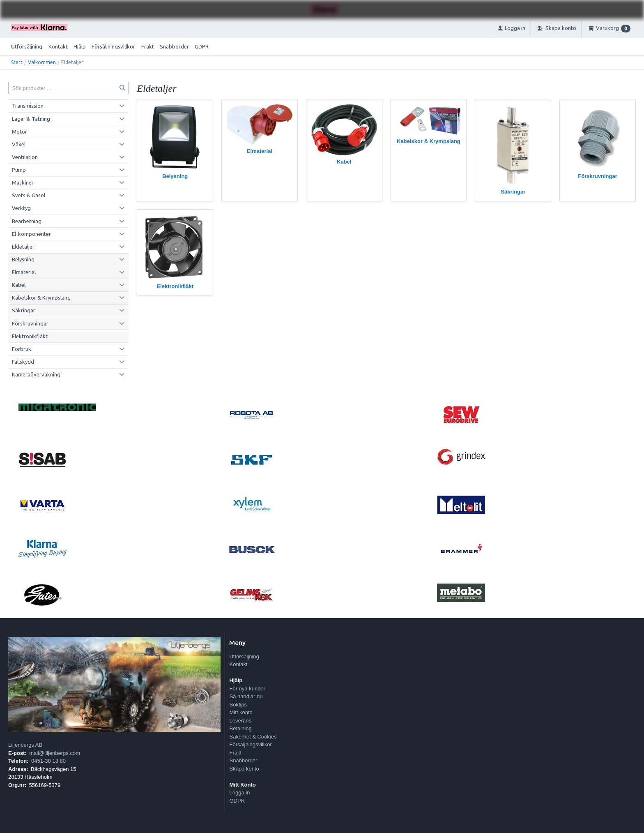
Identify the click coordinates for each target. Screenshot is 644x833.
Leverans (240, 721)
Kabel (19, 285)
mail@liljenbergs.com (55, 753)
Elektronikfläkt (30, 336)
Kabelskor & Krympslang (41, 298)
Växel (19, 144)
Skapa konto (244, 769)
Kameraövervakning (36, 374)
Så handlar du (246, 696)
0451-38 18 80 (48, 761)
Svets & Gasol (29, 195)
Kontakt (58, 46)
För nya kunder (247, 689)
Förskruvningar (30, 323)
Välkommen (42, 62)
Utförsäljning (27, 46)
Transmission (28, 106)
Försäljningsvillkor (113, 46)
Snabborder (174, 46)
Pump (19, 170)
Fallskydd (23, 362)
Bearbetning (27, 221)
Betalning (240, 728)
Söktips (238, 705)
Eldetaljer (23, 247)
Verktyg (21, 208)
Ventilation (25, 157)
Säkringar (24, 310)
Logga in (239, 793)
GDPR (202, 46)
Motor (20, 132)
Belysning (23, 259)
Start (17, 62)
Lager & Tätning (31, 119)
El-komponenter (31, 234)
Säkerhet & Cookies (253, 737)
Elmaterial (24, 272)
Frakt (148, 46)
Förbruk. (22, 349)
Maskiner (23, 182)
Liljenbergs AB (25, 745)
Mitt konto (241, 712)
